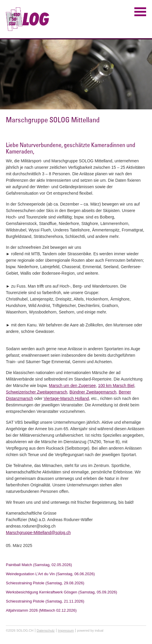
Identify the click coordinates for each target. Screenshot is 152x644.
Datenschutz (46, 630)
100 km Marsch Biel (116, 386)
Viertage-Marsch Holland (66, 398)
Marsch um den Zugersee (72, 386)
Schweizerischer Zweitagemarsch (37, 392)
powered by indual (90, 630)
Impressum (66, 630)
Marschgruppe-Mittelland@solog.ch (38, 533)
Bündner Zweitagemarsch (93, 392)
